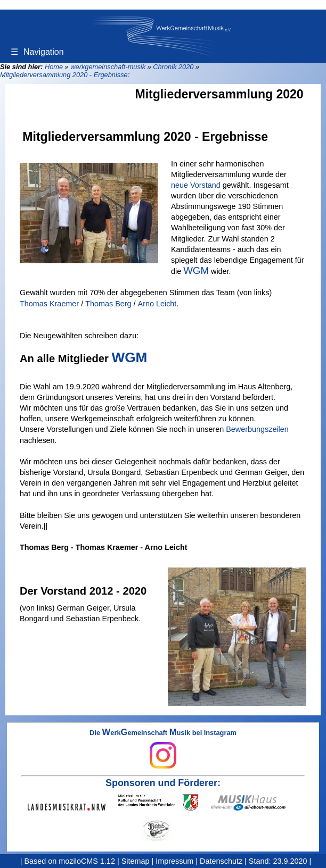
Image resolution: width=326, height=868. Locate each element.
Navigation (37, 52)
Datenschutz (221, 861)
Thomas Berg (108, 304)
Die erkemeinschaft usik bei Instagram (163, 749)
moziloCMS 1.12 (87, 861)
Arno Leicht (157, 304)
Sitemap (136, 861)
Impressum (174, 861)
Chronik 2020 (173, 67)
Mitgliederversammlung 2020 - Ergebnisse (64, 75)
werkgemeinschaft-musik (108, 67)
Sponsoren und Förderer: (163, 783)
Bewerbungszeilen (257, 429)
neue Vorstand (196, 185)
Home (54, 67)
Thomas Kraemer (49, 304)
